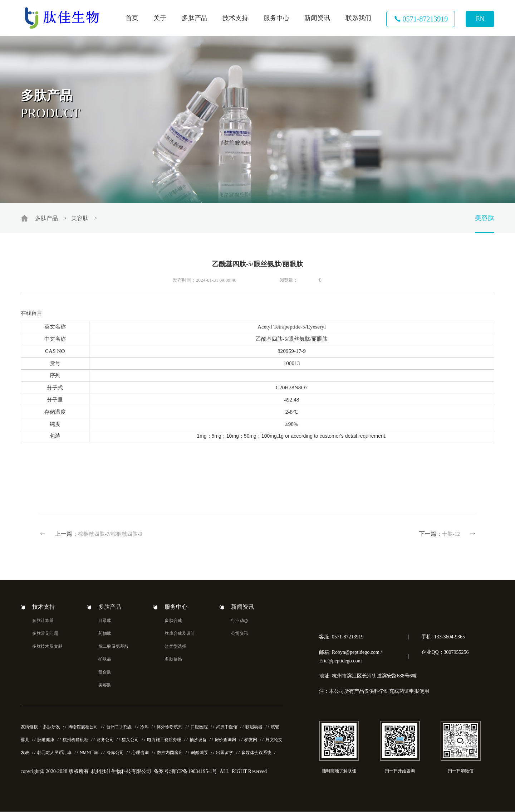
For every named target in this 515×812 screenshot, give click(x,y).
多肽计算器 (43, 621)
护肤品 (105, 660)
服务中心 (276, 18)
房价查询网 (225, 740)
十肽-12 (451, 534)
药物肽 (105, 634)
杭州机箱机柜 (75, 740)
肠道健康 (46, 740)
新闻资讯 (317, 18)
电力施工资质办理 (164, 740)
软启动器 (254, 728)
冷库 (144, 728)
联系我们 (358, 18)
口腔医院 (199, 728)
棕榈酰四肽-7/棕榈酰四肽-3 (110, 534)
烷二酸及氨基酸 (114, 647)
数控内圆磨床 (170, 753)
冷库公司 (115, 753)
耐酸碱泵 (200, 753)
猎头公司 (130, 740)
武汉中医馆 (227, 728)
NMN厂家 (89, 753)
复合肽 (105, 673)
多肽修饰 (173, 660)
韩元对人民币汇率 (54, 753)
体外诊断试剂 (170, 728)
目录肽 (105, 621)
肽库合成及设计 (180, 634)
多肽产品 (195, 18)
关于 (160, 18)
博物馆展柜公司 (83, 728)
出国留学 (225, 753)
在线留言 (31, 313)
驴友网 (251, 740)
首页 (132, 18)
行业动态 (240, 621)
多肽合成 (173, 621)
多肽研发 (51, 728)
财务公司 (105, 740)
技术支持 (235, 18)
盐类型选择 (175, 647)
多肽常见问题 (45, 634)
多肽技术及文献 (47, 647)
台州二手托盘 (119, 728)
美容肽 (80, 218)
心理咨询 (140, 753)
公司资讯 (240, 634)
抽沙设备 (198, 740)
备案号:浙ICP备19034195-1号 (185, 772)
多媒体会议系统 (256, 753)
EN (480, 19)
